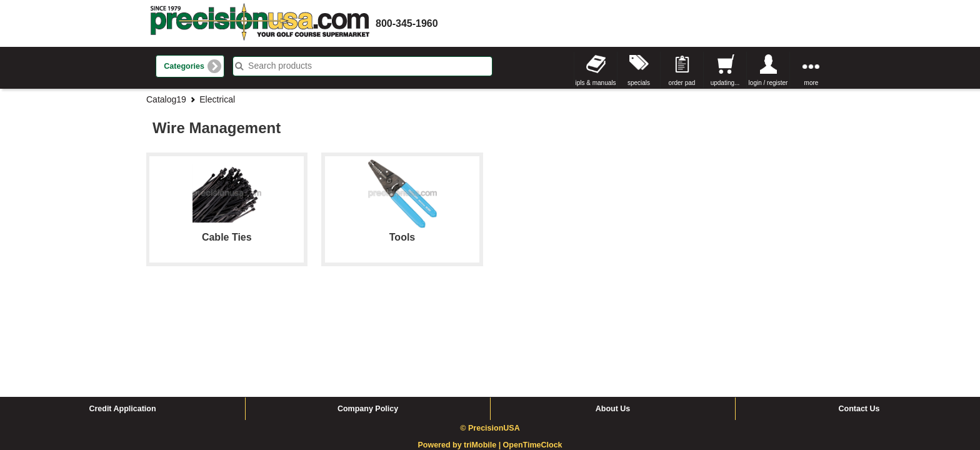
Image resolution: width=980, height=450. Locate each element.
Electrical (217, 99)
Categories (184, 66)
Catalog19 (166, 99)
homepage (260, 23)
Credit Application (122, 314)
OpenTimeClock (533, 351)
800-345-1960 (407, 23)
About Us (613, 314)
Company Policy (368, 314)
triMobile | (483, 351)
